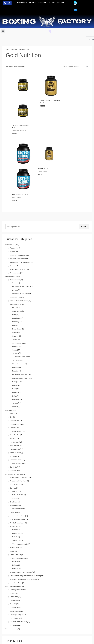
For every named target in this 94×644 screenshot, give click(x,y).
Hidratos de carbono (17, 487)
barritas (15, 532)
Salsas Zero (14, 518)
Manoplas (16, 353)
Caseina (15, 501)
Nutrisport (14, 427)
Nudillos (15, 356)
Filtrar (51, 619)
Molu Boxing (14, 416)
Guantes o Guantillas (20, 349)
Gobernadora (17, 282)
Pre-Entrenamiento (17, 494)
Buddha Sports (16, 395)
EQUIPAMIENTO (11, 247)
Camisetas (14, 568)
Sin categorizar (11, 600)
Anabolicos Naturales (18, 452)
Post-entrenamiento (18, 490)
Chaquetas (14, 578)
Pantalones (14, 589)
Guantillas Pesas (16, 268)
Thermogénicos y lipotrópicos (21, 543)
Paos (14, 360)
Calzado (13, 564)
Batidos (15, 536)
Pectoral (16, 363)
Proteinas (14, 497)
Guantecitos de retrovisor (22, 257)
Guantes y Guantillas (18, 226)
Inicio (8, 50)
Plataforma (16, 289)
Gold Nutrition (15, 406)
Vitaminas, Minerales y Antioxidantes (23, 550)
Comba (15, 254)
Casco (15, 321)
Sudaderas (14, 596)
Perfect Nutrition (16, 431)
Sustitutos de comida (18, 529)
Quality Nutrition (16, 434)
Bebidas (15, 540)
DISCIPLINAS (10, 216)
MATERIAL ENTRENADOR (19, 272)
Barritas (13, 459)
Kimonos (13, 237)
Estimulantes (15, 483)
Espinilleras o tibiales (20, 345)
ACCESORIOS (15, 251)
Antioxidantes (15, 455)
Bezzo (12, 384)
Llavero (15, 261)
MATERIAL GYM (15, 275)
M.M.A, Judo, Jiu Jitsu (18, 240)
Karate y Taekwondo (18, 230)
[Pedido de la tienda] (75, 67)
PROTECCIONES (16, 314)
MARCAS (9, 381)
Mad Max (13, 409)
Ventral (15, 378)
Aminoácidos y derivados (19, 448)
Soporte (15, 307)
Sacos (15, 303)
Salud (12, 522)
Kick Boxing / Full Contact (19, 233)
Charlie (13, 399)
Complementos (16, 582)
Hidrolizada (16, 504)
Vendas (15, 374)
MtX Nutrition (15, 420)
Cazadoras (14, 571)
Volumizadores (18, 480)
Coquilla (15, 338)
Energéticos (14, 476)
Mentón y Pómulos (21, 328)
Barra (17, 324)
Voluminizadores (16, 554)
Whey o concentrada (20, 515)
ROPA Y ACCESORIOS (13, 557)
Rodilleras (16, 371)
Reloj (14, 296)
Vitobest (13, 442)
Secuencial (16, 511)
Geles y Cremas (18, 466)
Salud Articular (15, 526)
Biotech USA (15, 392)
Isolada (15, 508)
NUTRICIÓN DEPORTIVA (14, 445)
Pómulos (18, 331)
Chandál (13, 575)
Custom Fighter (16, 402)
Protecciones (15, 244)
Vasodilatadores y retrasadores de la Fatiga (26, 547)
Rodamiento (17, 300)
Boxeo (12, 223)
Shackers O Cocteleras (21, 265)
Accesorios (14, 219)
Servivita (13, 438)
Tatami (15, 311)
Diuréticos (14, 473)
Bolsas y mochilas (16, 561)
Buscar (84, 197)
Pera (14, 286)
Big (11, 388)
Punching (16, 293)
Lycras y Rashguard (17, 586)
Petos (15, 367)
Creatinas (14, 469)
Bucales (15, 317)
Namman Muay (15, 424)
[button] (3, 31)
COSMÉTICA (14, 463)
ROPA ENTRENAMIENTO (18, 593)
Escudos (15, 278)
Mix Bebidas (14, 413)
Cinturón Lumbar (18, 335)
